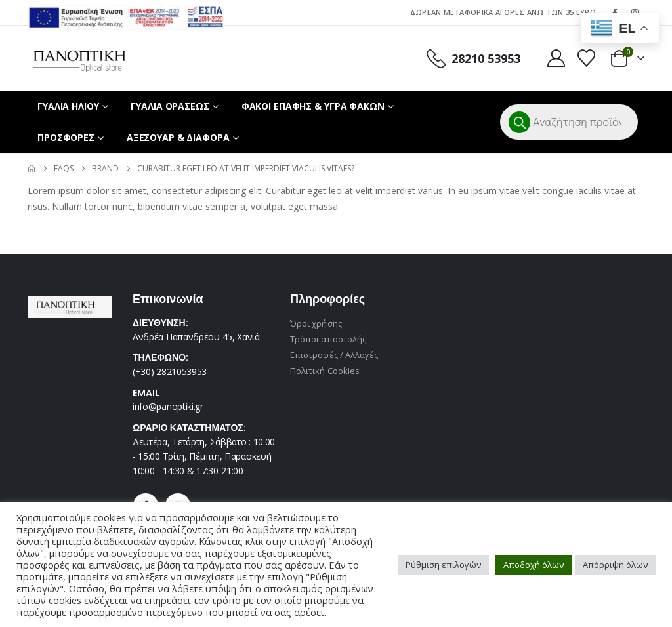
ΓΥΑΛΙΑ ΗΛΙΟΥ (68, 106)
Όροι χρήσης (316, 323)
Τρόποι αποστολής (328, 339)
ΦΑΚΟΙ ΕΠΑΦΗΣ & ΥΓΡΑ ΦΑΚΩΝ (313, 106)
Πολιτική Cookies (325, 371)
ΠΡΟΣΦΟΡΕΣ (66, 137)
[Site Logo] (79, 58)
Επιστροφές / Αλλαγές (334, 355)
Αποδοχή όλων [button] (534, 565)
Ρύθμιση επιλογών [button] (443, 565)
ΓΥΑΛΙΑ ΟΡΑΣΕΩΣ (170, 106)
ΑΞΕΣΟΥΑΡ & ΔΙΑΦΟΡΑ (178, 137)
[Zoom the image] (126, 12)
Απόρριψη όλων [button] (615, 565)
